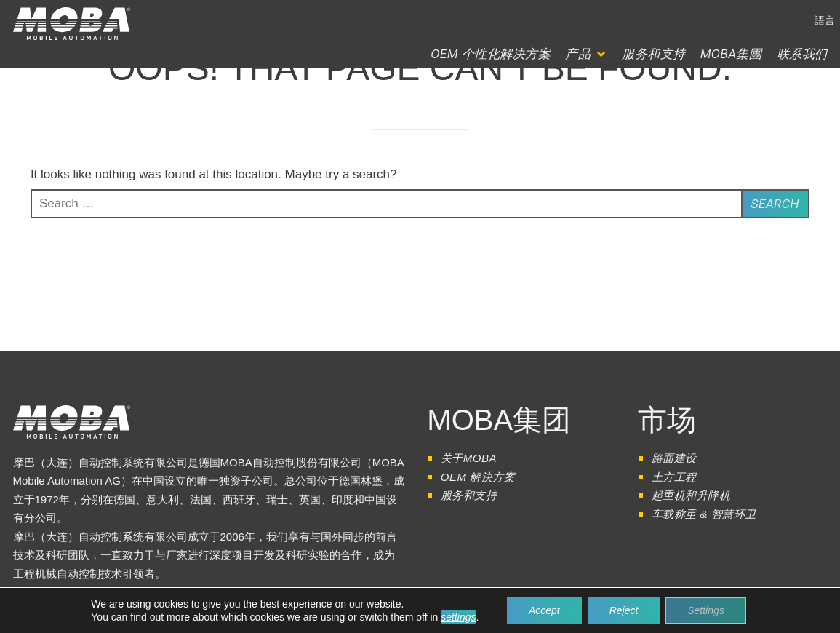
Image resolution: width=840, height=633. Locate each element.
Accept (544, 610)
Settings (706, 610)
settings (458, 617)
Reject (624, 610)
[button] (825, 20)
